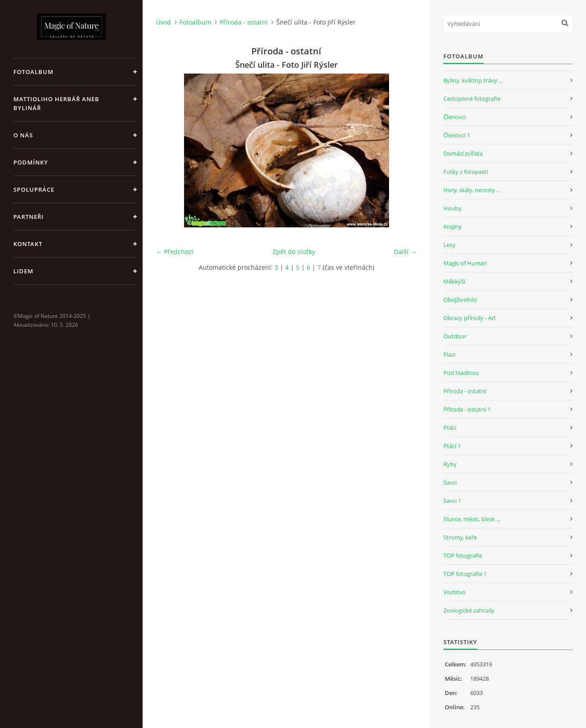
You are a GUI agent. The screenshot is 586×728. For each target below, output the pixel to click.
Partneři (29, 217)
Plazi (449, 354)
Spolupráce (34, 189)
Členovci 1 (457, 135)
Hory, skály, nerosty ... (472, 190)
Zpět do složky (294, 252)
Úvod (164, 22)
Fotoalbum (33, 72)
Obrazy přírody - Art (470, 318)
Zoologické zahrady (469, 610)
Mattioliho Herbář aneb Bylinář (56, 103)
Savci (450, 482)
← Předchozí (175, 252)
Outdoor (455, 336)
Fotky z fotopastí (466, 172)
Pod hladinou (461, 373)
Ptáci (450, 428)
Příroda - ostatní (244, 22)
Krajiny (453, 226)
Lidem (23, 271)
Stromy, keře (460, 537)
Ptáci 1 (452, 446)
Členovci (455, 117)
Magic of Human (465, 263)
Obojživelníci (460, 300)
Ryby (450, 464)
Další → (405, 252)
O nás (23, 135)
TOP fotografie (463, 555)
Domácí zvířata (463, 153)
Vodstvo (455, 592)
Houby (453, 208)
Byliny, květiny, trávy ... (473, 80)
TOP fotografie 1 (465, 574)
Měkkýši (454, 281)
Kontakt (28, 244)
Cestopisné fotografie (472, 99)
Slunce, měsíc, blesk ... (472, 519)
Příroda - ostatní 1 (467, 409)
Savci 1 (452, 501)
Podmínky (31, 162)
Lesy (449, 245)
